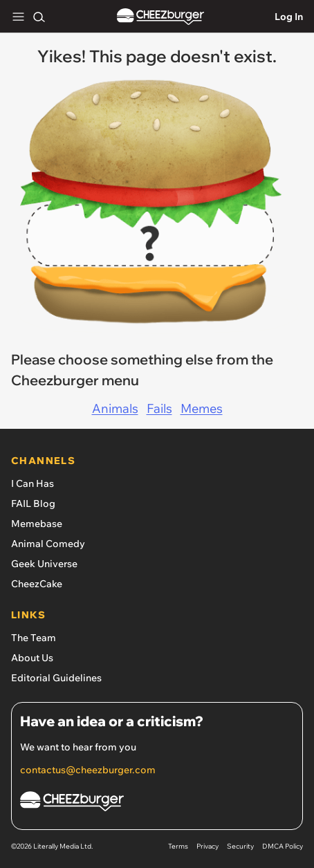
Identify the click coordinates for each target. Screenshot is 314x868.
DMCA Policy (283, 846)
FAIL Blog (33, 504)
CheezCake (37, 584)
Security (240, 846)
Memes (202, 408)
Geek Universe (44, 564)
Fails (159, 408)
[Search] (39, 17)
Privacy (207, 846)
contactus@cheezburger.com (88, 770)
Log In (289, 17)
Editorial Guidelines (56, 678)
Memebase (37, 524)
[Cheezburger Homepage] (157, 803)
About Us (32, 658)
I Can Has (33, 483)
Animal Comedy (48, 544)
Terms (178, 846)
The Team (34, 638)
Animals (115, 408)
